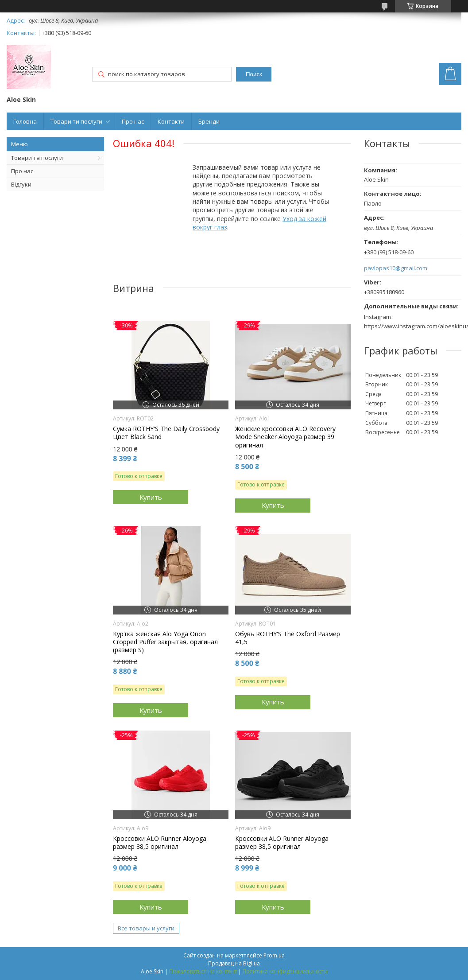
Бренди (209, 121)
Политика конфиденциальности (285, 971)
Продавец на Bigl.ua (234, 963)
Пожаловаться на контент (203, 971)
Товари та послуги (37, 158)
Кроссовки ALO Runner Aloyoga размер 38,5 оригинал (160, 843)
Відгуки (21, 184)
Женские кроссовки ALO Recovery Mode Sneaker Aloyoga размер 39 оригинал (285, 437)
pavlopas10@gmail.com (396, 268)
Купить (151, 497)
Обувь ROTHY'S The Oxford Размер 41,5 (288, 638)
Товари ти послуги (76, 121)
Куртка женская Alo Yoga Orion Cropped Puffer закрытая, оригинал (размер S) (165, 642)
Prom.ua (274, 955)
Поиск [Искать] (254, 74)
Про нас (133, 121)
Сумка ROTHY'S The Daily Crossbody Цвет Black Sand (166, 433)
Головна (25, 121)
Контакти (171, 121)
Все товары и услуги (146, 928)
